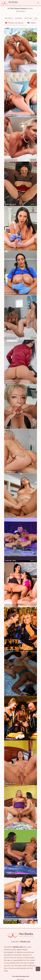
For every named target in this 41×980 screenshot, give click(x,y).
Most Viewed (28, 18)
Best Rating (19, 18)
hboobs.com (25, 942)
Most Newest (9, 18)
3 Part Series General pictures (21, 976)
